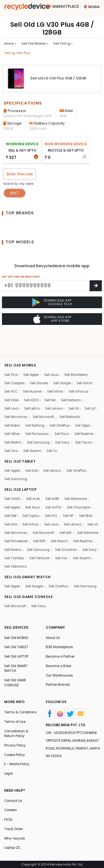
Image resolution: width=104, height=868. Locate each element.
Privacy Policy (16, 743)
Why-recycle (15, 838)
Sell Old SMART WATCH (17, 659)
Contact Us (14, 799)
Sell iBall (88, 494)
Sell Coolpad (15, 359)
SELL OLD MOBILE (21, 340)
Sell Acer (34, 477)
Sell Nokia (13, 402)
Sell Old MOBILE (17, 627)
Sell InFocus (81, 367)
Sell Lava (12, 385)
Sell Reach (90, 520)
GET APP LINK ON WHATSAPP (21, 278)
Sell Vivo (11, 428)
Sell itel (51, 376)
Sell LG (77, 385)
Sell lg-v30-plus (17, 54)
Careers (11, 809)
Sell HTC (11, 367)
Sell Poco (64, 411)
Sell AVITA (55, 486)
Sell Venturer (15, 546)
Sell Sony (65, 419)
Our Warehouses (60, 666)
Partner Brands (58, 676)
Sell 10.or (12, 350)
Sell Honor (90, 359)
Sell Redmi (13, 419)
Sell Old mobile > (34, 44)
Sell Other (12, 411)
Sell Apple (32, 350)
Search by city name (20, 185)
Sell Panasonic (38, 411)
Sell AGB (54, 477)
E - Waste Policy (18, 762)
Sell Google (66, 359)
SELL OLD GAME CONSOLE (29, 586)
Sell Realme (87, 411)
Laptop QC (13, 848)
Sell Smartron (16, 538)
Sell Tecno (87, 419)
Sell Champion (81, 486)
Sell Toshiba (64, 538)
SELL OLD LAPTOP (21, 467)
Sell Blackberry (79, 350)
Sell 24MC (13, 477)
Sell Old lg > (61, 44)
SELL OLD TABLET (21, 438)
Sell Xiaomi (33, 428)
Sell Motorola (72, 393)
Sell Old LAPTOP (17, 647)
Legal (9, 772)
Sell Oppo (86, 402)
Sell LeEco (33, 385)
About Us (53, 627)
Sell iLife (33, 448)
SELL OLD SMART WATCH (29, 557)
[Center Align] (96, 287)
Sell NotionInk (16, 520)
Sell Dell (11, 494)
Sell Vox (37, 546)
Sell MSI (84, 512)
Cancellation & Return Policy (17, 730)
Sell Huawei (33, 367)
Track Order (14, 828)
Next (15, 194)
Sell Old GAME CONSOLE (16, 673)
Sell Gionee (41, 359)
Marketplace (61, 7)
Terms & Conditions (14, 706)
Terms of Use (15, 718)
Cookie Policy (15, 752)
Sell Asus (54, 350)
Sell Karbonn (73, 376)
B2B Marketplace (60, 637)
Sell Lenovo (56, 385)
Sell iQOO (32, 376)
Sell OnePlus (63, 402)
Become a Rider (59, 656)
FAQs (8, 819)
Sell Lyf (93, 385)
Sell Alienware (78, 477)
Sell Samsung (40, 419)
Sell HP (70, 494)
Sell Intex (12, 376)
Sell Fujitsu (31, 494)
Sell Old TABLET (17, 637)
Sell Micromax (16, 393)
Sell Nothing (37, 402)
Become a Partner (61, 647)
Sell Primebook (45, 520)
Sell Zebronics (85, 546)
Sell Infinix (57, 367)
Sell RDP (69, 520)
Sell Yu (54, 428)
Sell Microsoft (45, 393)
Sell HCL (52, 494)
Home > (10, 44)
